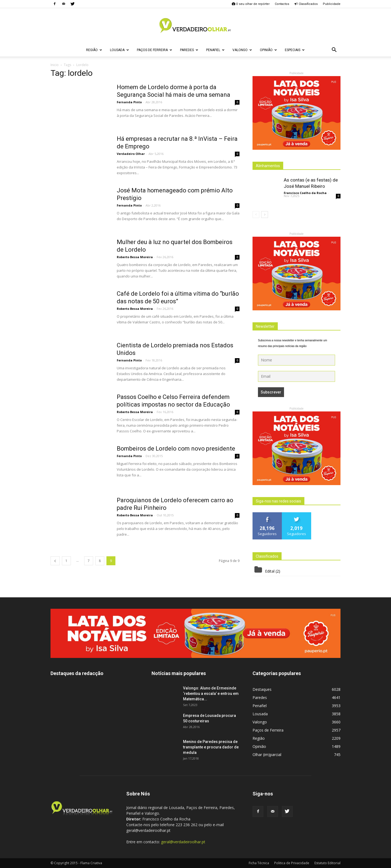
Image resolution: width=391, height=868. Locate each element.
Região (94, 50)
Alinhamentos (268, 166)
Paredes (189, 50)
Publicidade (332, 4)
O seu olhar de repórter (251, 4)
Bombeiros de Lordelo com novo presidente (176, 449)
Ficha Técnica (259, 863)
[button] (334, 50)
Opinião (268, 50)
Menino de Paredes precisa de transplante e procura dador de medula (211, 747)
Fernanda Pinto (129, 102)
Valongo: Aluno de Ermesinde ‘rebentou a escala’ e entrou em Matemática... (211, 694)
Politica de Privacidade (292, 863)
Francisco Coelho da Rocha (305, 193)
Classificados (306, 4)
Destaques (262, 689)
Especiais (295, 50)
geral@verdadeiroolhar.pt (183, 842)
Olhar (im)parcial (267, 755)
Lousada (119, 50)
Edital (270, 571)
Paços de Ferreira (154, 50)
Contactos (282, 4)
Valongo (242, 50)
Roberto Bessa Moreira (135, 257)
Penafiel (215, 50)
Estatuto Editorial (327, 863)
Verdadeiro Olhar (131, 154)
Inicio (55, 65)
